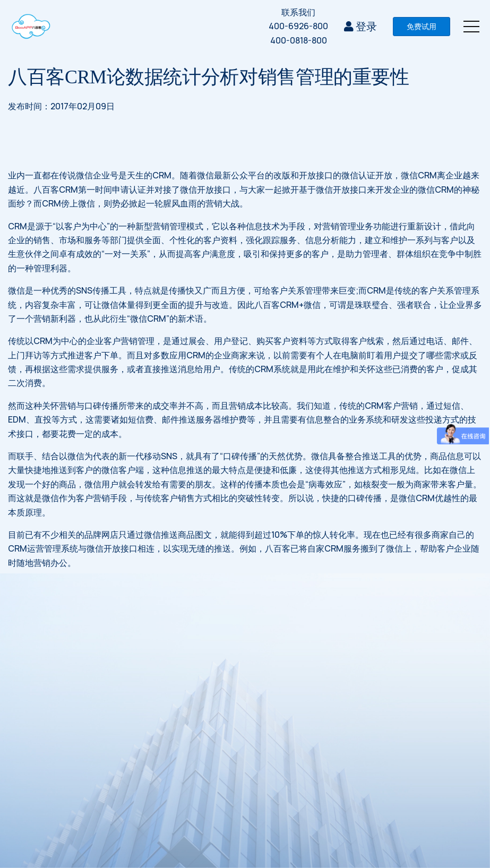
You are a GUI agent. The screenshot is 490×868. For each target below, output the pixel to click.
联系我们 (298, 12)
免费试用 (422, 26)
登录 (360, 26)
